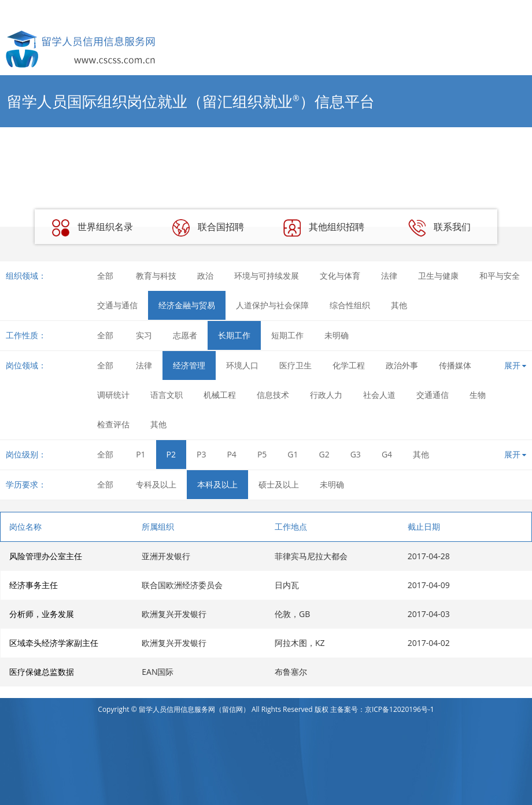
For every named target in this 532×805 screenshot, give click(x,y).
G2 (324, 454)
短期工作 (287, 335)
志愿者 (185, 335)
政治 (205, 276)
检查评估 (113, 424)
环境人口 (242, 365)
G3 (356, 454)
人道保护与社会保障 (272, 305)
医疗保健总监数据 (42, 672)
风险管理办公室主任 (46, 556)
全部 (105, 276)
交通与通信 (117, 305)
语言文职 (167, 395)
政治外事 (402, 365)
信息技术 (273, 395)
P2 (171, 454)
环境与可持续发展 (267, 276)
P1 (141, 454)
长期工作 (234, 335)
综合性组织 (350, 305)
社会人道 (379, 395)
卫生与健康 (438, 276)
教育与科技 (156, 276)
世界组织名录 (93, 228)
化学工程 (349, 365)
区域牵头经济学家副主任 (54, 643)
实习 (144, 335)
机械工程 (220, 395)
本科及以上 (217, 484)
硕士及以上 (279, 484)
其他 (399, 305)
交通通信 (433, 395)
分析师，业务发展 (42, 614)
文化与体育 (340, 276)
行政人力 (326, 395)
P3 (201, 454)
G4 (387, 454)
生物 (478, 395)
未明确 (337, 335)
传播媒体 (455, 365)
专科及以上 (156, 484)
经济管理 (189, 365)
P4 (231, 454)
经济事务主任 (34, 585)
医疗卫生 (295, 365)
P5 (262, 454)
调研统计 (113, 395)
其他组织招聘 (324, 228)
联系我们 (439, 228)
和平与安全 (500, 276)
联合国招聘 (208, 228)
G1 (293, 454)
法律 (389, 276)
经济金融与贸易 (187, 305)
